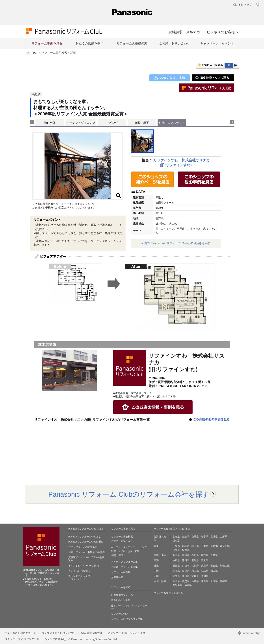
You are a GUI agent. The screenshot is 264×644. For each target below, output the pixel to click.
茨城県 (176, 546)
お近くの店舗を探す (89, 43)
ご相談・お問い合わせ (175, 43)
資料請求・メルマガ (184, 32)
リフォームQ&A (120, 614)
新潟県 (176, 555)
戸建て (115, 541)
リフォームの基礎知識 (132, 43)
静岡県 (186, 560)
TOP (35, 53)
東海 (156, 560)
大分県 (214, 581)
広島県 (205, 571)
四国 (156, 576)
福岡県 (176, 581)
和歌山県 (225, 566)
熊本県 (205, 581)
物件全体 (50, 123)
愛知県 (195, 560)
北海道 (176, 537)
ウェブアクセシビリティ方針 (59, 633)
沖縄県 (188, 585)
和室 (137, 551)
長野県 (214, 555)
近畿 (156, 566)
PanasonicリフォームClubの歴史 (86, 542)
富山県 (186, 555)
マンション (127, 541)
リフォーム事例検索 (54, 53)
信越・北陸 (160, 555)
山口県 (214, 571)
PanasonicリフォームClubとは (85, 537)
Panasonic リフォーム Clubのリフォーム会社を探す (129, 494)
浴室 (113, 551)
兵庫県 (205, 566)
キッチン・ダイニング (81, 123)
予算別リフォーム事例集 (124, 567)
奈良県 (214, 566)
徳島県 (176, 576)
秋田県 (195, 537)
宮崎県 (224, 581)
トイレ (122, 551)
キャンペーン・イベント (217, 43)
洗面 (130, 551)
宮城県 (214, 537)
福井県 (205, 555)
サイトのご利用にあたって (20, 633)
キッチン (116, 547)
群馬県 (186, 546)
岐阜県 (176, 560)
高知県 (205, 576)
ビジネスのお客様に (79, 571)
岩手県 (205, 537)
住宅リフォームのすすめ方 (83, 547)
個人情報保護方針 (92, 633)
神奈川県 (225, 546)
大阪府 (195, 566)
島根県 (186, 571)
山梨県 (176, 550)
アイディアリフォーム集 (124, 562)
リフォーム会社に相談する (168, 593)
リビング (112, 123)
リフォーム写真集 (121, 572)
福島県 (176, 541)
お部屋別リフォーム (122, 595)
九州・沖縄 (160, 581)
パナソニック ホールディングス (126, 633)
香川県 (186, 576)
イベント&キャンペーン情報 (84, 566)
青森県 (186, 537)
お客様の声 (117, 577)
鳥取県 (176, 571)
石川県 (195, 555)
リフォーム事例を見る (47, 43)
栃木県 (186, 550)
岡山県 (195, 571)
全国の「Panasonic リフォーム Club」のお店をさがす (176, 243)
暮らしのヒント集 (121, 600)
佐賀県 (186, 581)
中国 (156, 571)
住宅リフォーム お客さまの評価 (86, 552)
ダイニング (129, 547)
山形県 (224, 537)
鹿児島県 (177, 585)
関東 (156, 546)
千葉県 (205, 546)
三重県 (205, 560)
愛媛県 (195, 576)
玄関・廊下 (142, 123)
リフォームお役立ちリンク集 (127, 619)
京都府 (186, 566)
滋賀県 (176, 566)
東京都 (214, 546)
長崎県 (195, 581)
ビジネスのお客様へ (223, 32)
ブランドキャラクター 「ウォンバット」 (80, 578)
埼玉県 (195, 546)
